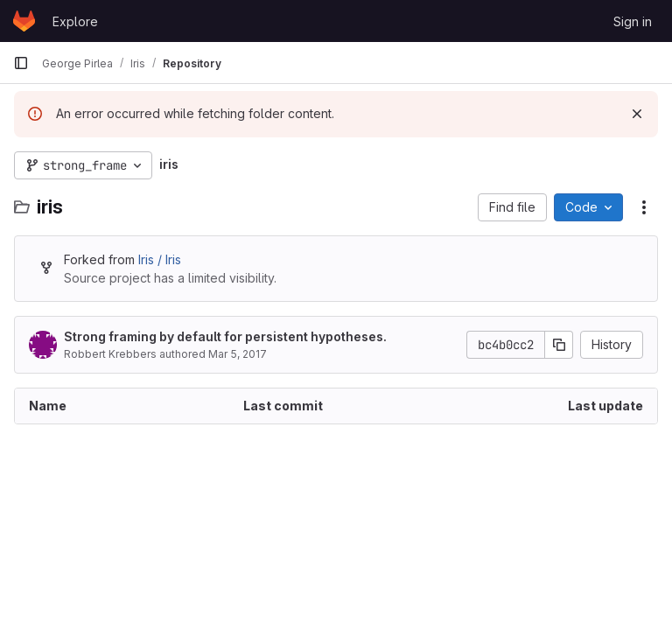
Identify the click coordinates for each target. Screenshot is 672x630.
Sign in (633, 21)
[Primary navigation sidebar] (21, 63)
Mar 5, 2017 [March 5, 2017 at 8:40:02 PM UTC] (238, 354)
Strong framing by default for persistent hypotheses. (225, 336)
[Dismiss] (637, 114)
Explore (75, 21)
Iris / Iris (160, 259)
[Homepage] (24, 21)
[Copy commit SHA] (559, 345)
